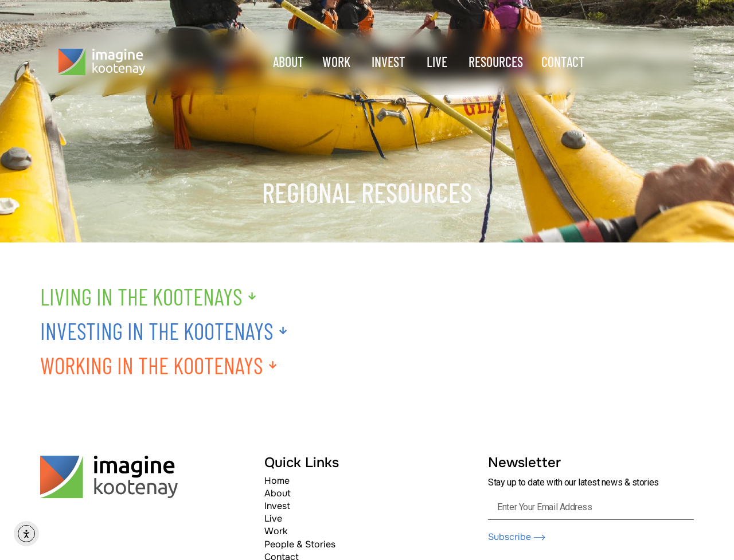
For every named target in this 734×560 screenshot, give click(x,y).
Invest (277, 506)
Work (276, 531)
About (278, 493)
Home (277, 481)
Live (273, 518)
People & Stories (300, 544)
